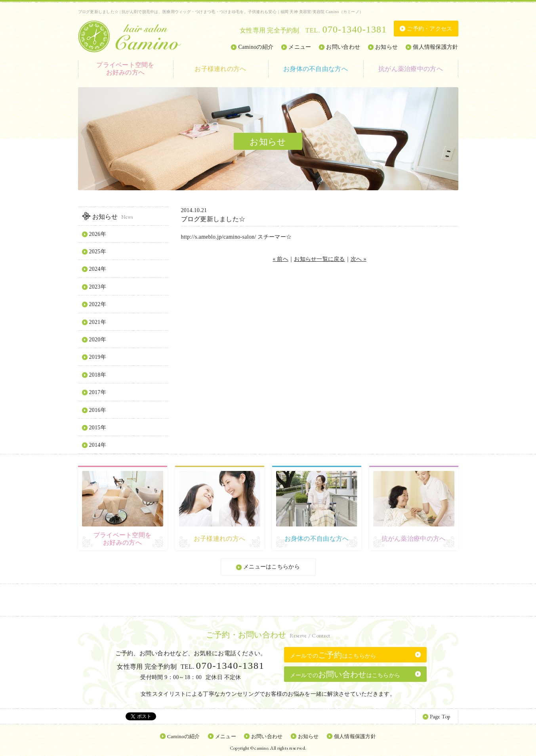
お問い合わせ (343, 47)
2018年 (98, 375)
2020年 (98, 340)
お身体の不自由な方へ (316, 69)
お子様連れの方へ (220, 69)
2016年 (98, 410)
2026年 (98, 234)
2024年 (98, 269)
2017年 (98, 392)
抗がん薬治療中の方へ (411, 69)
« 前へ (280, 259)
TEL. (346, 30)
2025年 (98, 252)
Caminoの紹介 (256, 47)
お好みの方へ (126, 68)
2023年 (98, 287)
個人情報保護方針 (435, 47)
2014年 (98, 445)
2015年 (98, 428)
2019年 (98, 357)
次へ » (359, 259)
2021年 (98, 322)
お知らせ (386, 47)
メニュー (300, 47)
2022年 (98, 304)
